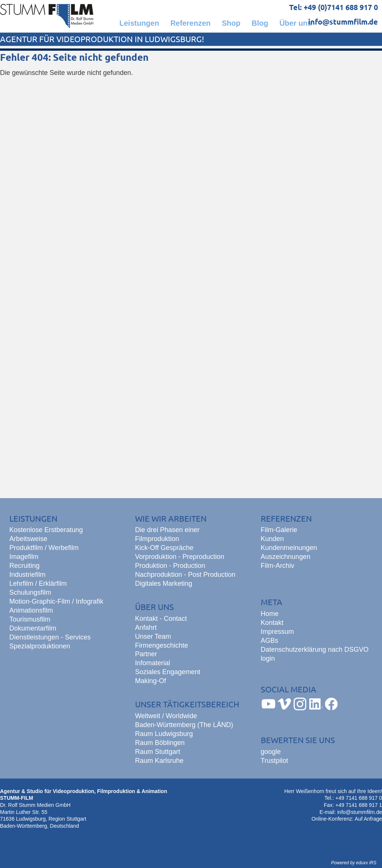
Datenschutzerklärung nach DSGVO (315, 650)
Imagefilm (24, 557)
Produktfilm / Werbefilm (44, 548)
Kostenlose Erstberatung (46, 530)
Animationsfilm (31, 610)
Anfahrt (146, 628)
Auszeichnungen (286, 557)
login (268, 658)
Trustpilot (274, 761)
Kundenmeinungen (289, 548)
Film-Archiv (278, 566)
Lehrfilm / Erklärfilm (38, 584)
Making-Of (151, 681)
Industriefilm (27, 575)
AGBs (270, 641)
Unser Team (153, 636)
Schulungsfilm (30, 592)
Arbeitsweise (28, 539)
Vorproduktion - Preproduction (180, 557)
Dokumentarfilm (33, 628)
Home (270, 614)
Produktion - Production (170, 566)
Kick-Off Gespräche (164, 548)
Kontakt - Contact (161, 619)
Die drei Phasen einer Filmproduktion (167, 534)
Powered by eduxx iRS (354, 863)
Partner (146, 654)
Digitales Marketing (164, 584)
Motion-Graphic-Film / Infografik (56, 601)
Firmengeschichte (162, 645)
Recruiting (24, 566)
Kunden (272, 539)
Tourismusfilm (30, 619)
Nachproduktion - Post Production (185, 575)
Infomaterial (153, 663)
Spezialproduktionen (40, 646)
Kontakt (272, 623)
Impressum (277, 632)
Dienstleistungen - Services (50, 637)
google (271, 752)
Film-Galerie (279, 530)
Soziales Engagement (168, 672)
